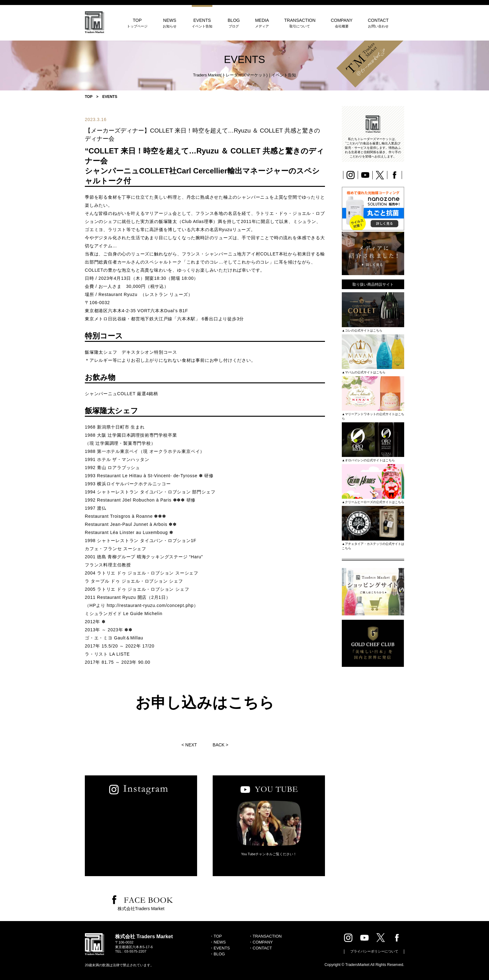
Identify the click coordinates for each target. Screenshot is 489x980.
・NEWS (218, 942)
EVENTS (202, 23)
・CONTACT (260, 948)
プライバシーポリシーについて (374, 951)
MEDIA (262, 23)
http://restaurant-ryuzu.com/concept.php (149, 605)
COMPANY (342, 23)
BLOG (234, 23)
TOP (137, 23)
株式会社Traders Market (141, 909)
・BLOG (217, 954)
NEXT (191, 745)
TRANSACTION (300, 23)
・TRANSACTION (265, 936)
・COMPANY (261, 942)
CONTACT (378, 23)
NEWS (170, 23)
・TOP (216, 936)
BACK (219, 745)
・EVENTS (220, 948)
